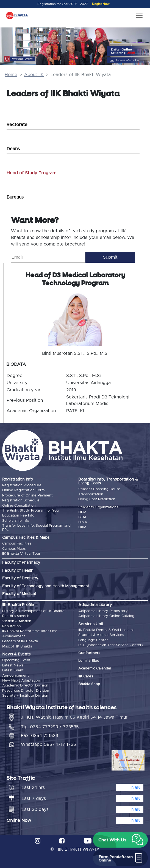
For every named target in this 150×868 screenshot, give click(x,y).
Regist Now (101, 4)
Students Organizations (98, 507)
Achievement (14, 636)
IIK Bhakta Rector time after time (30, 631)
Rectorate (17, 125)
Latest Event (13, 670)
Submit (110, 257)
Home (11, 75)
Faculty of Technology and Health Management (46, 586)
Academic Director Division (25, 686)
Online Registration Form (23, 490)
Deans (13, 149)
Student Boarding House (99, 489)
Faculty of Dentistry (20, 578)
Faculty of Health (18, 571)
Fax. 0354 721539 (40, 736)
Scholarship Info (16, 521)
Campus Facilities (17, 544)
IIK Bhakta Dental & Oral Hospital (106, 630)
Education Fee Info (18, 516)
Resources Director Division (26, 691)
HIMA (83, 522)
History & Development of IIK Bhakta (33, 611)
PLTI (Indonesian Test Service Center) (111, 645)
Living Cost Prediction (97, 499)
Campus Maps (14, 549)
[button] (120, 840)
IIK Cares (86, 676)
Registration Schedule (21, 500)
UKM (82, 527)
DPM (82, 512)
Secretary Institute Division (25, 696)
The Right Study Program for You (30, 511)
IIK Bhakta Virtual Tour (21, 554)
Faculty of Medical (19, 594)
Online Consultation (19, 506)
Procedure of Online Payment (27, 496)
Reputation (12, 626)
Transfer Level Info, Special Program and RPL (36, 528)
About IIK (34, 75)
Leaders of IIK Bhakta (20, 641)
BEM (82, 517)
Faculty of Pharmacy (21, 563)
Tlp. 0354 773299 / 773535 (50, 727)
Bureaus (15, 197)
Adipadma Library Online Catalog (106, 616)
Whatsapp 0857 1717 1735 (48, 744)
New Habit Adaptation (21, 681)
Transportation (91, 494)
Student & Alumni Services (101, 635)
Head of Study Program (31, 173)
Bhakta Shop (89, 684)
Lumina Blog (89, 661)
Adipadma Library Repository (103, 611)
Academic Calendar (95, 669)
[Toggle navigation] (139, 15)
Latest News (13, 665)
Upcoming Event (16, 660)
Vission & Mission (17, 621)
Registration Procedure (22, 485)
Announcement (16, 676)
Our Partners (89, 653)
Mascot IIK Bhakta (17, 647)
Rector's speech (16, 616)
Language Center (93, 640)
